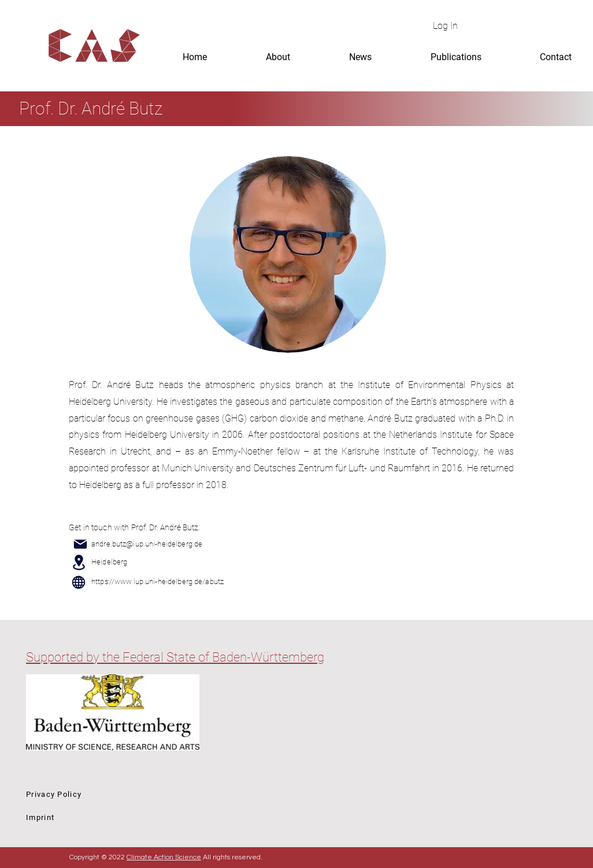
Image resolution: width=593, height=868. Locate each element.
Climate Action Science (164, 857)
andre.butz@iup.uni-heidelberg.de (147, 544)
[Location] (79, 562)
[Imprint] (108, 817)
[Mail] (80, 544)
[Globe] (79, 582)
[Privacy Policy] (108, 794)
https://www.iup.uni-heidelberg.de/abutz (157, 581)
